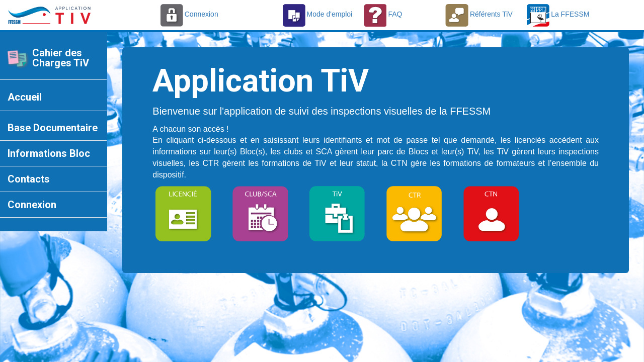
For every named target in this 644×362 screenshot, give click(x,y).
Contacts (29, 179)
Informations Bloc (49, 153)
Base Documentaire (53, 128)
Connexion (32, 205)
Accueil (25, 97)
